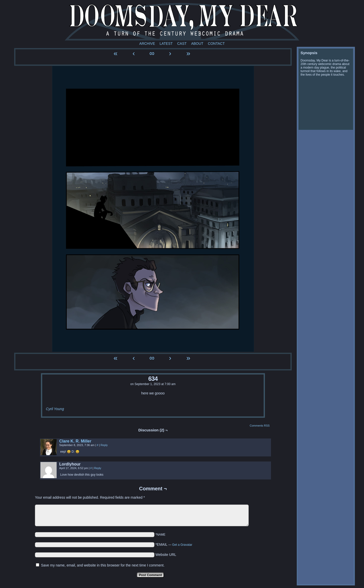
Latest (166, 44)
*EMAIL (174, 544)
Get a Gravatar (182, 545)
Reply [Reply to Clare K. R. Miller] (104, 445)
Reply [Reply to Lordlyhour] (98, 468)
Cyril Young (55, 409)
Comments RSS (260, 426)
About (197, 44)
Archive (147, 44)
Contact (216, 44)
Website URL (166, 555)
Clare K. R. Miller (75, 441)
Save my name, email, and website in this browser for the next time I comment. (103, 565)
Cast (182, 44)
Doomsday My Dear (182, 22)
